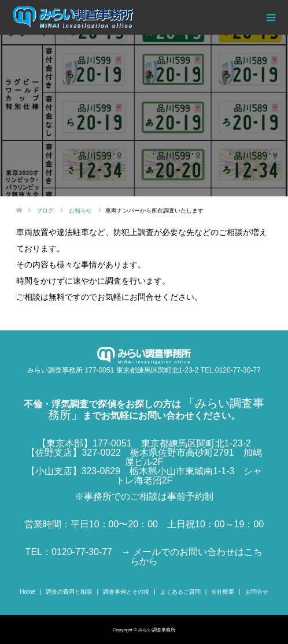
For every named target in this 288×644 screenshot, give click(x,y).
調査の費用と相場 (69, 592)
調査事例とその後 (126, 592)
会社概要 (223, 592)
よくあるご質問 (180, 592)
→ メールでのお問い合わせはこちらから (192, 556)
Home (27, 592)
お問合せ (257, 592)
